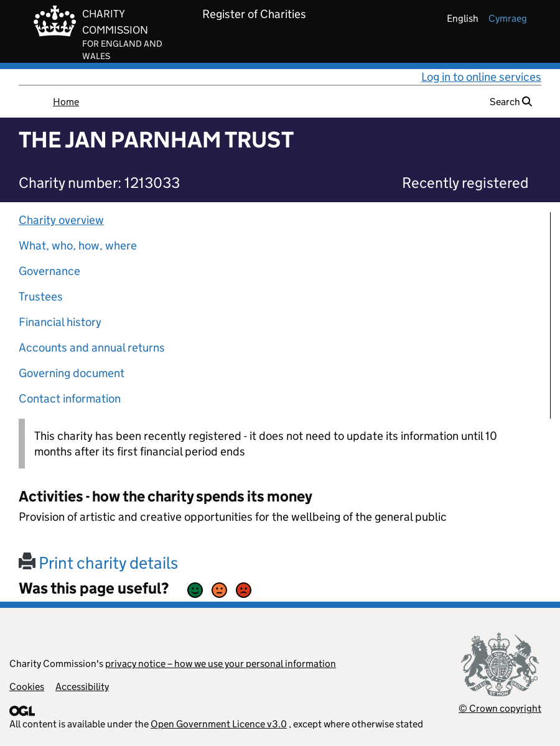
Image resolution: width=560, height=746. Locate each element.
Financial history (60, 322)
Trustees (41, 296)
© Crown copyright (500, 708)
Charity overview (61, 220)
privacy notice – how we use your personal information (221, 664)
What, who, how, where (78, 245)
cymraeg (508, 18)
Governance (49, 271)
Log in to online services (481, 77)
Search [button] (511, 102)
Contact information (70, 399)
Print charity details (98, 563)
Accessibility (82, 687)
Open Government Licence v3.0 (219, 724)
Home (66, 102)
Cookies (27, 687)
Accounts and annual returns (92, 347)
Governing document (72, 373)
